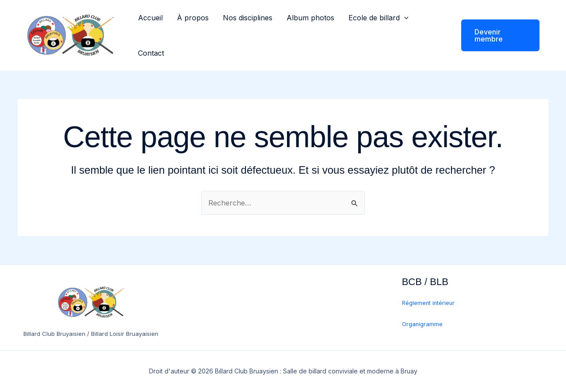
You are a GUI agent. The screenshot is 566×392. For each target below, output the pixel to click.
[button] (495, 35)
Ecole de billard (379, 18)
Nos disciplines (248, 18)
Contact (151, 53)
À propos (193, 18)
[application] (404, 18)
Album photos (310, 18)
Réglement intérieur (428, 303)
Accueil (150, 18)
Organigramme (422, 324)
